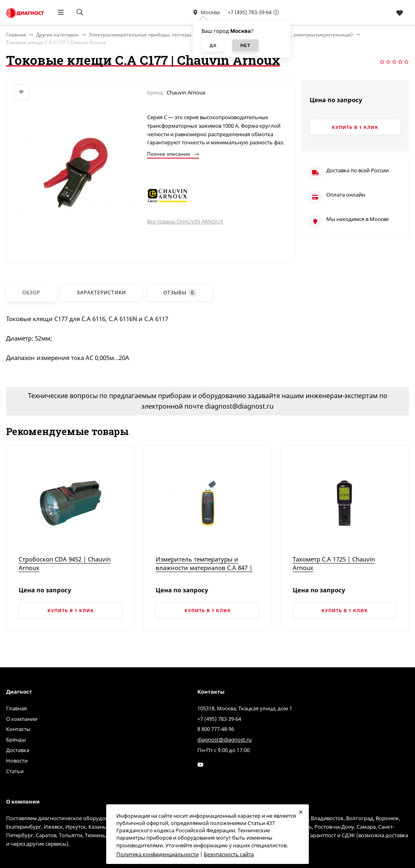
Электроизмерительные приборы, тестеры (140, 35)
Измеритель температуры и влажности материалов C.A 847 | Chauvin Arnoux (204, 568)
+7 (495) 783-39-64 (250, 12)
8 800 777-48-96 (216, 729)
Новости (17, 761)
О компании (22, 719)
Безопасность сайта (229, 854)
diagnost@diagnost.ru (225, 739)
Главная (16, 708)
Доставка (18, 750)
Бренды (16, 739)
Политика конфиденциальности (157, 854)
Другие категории (57, 35)
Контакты (18, 729)
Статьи (15, 771)
